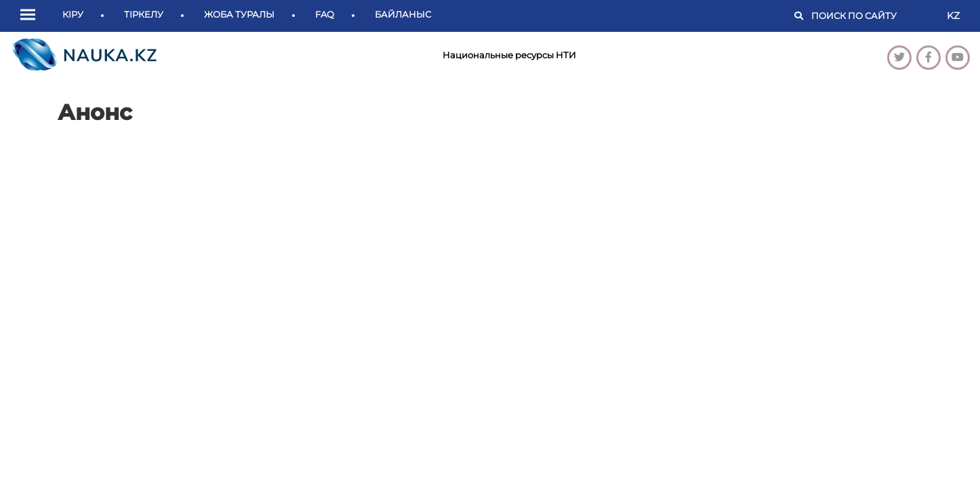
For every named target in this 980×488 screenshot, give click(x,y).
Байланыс (403, 14)
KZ (953, 16)
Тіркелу (144, 14)
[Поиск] (872, 16)
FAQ (325, 14)
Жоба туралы (239, 14)
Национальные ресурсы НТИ (509, 55)
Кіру (73, 14)
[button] (31, 16)
